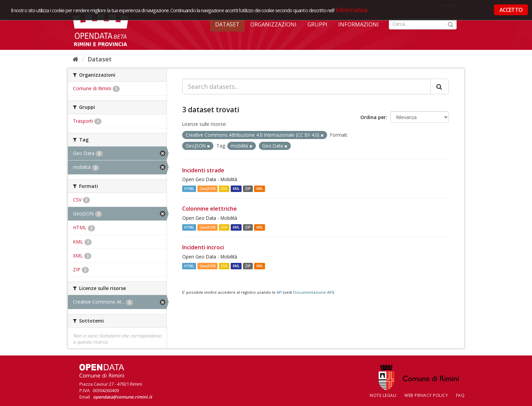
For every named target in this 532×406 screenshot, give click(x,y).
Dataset (227, 24)
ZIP (248, 189)
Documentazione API (313, 292)
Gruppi (317, 24)
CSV (224, 189)
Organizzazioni (273, 24)
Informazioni (358, 24)
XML (260, 189)
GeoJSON (207, 189)
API (279, 292)
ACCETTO (511, 10)
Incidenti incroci (203, 247)
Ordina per (373, 117)
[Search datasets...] (307, 86)
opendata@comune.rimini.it (122, 397)
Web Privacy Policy (426, 395)
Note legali (383, 395)
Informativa (352, 10)
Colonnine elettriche (210, 209)
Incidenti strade (203, 170)
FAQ (460, 395)
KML (236, 189)
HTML (189, 189)
